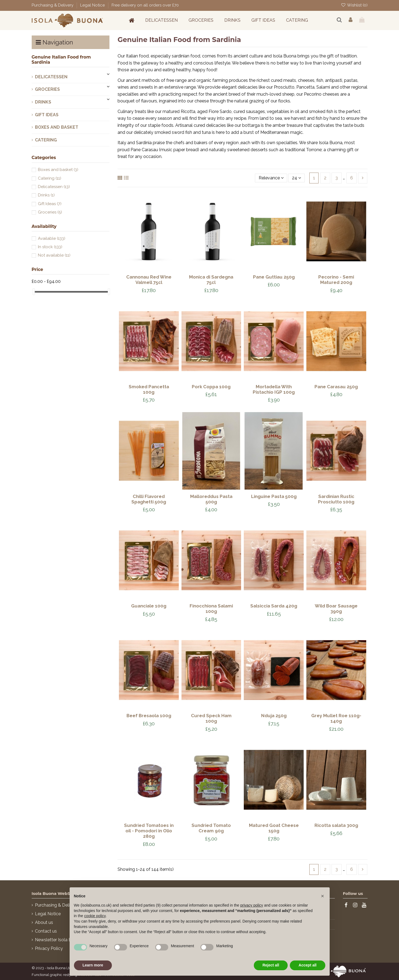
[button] (323, 896)
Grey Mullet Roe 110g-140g (336, 718)
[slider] (34, 292)
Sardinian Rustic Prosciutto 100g (336, 499)
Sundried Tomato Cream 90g (211, 828)
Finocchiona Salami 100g (211, 609)
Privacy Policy (49, 948)
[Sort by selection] (271, 178)
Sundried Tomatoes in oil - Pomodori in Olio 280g (149, 831)
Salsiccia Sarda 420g (274, 606)
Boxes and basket (57, 127)
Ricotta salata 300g (336, 825)
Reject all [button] (271, 965)
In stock (50, 247)
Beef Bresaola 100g (149, 716)
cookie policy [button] (95, 916)
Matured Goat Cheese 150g (274, 828)
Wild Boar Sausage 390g (336, 609)
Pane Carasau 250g (336, 387)
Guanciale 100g (149, 606)
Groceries (47, 89)
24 (296, 178)
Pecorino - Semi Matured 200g (336, 280)
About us (44, 922)
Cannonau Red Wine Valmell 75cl (149, 280)
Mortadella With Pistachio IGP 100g (274, 389)
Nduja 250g (274, 716)
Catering (46, 140)
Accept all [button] (307, 965)
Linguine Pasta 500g (274, 496)
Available (52, 238)
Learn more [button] (93, 965)
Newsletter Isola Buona (58, 940)
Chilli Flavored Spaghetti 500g (149, 499)
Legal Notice (93, 5)
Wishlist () (354, 5)
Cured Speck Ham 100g (211, 718)
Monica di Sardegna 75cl (211, 280)
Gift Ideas (47, 115)
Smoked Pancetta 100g (149, 389)
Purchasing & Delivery (53, 5)
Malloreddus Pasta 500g (211, 499)
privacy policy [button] (252, 905)
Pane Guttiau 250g (274, 277)
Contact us (46, 931)
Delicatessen (51, 77)
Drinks (43, 102)
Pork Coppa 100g (211, 387)
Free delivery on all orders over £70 (145, 5)
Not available (54, 255)
